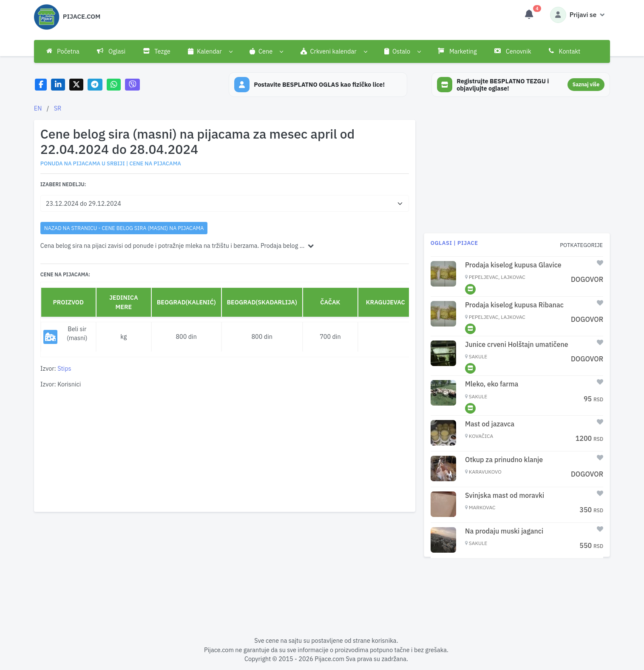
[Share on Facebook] (41, 85)
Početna (63, 51)
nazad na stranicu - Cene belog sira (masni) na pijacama (124, 228)
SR (58, 108)
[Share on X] (76, 85)
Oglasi (111, 51)
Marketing (457, 51)
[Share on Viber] (133, 85)
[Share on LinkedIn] (58, 85)
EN (38, 108)
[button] (210, 51)
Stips (64, 368)
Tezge (157, 51)
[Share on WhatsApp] (114, 85)
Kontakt (565, 51)
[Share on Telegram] (95, 85)
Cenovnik (513, 51)
